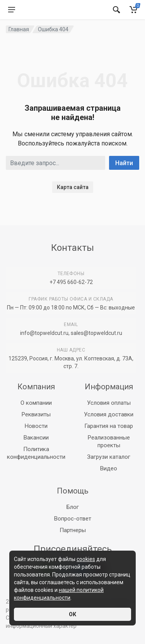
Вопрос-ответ (73, 519)
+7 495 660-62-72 (71, 282)
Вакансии (36, 438)
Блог (73, 507)
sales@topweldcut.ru (96, 333)
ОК (72, 614)
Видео (109, 468)
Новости (36, 426)
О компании (36, 403)
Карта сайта (73, 187)
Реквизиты (36, 414)
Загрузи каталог (109, 457)
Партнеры (73, 530)
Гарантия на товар (109, 426)
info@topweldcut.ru (44, 333)
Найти (124, 163)
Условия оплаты (109, 403)
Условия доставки (109, 414)
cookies (86, 559)
